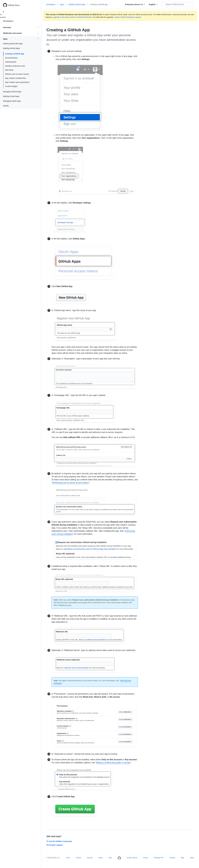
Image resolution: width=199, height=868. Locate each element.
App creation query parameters (17, 82)
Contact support (55, 845)
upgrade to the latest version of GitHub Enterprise (72, 17)
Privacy (78, 858)
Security (90, 858)
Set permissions (11, 58)
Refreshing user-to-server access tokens (71, 483)
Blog (182, 858)
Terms (68, 858)
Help (110, 858)
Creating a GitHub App (15, 54)
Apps (63, 4)
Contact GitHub (132, 858)
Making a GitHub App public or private (113, 763)
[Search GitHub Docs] (178, 4)
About (192, 858)
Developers (8, 21)
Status (101, 858)
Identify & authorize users (15, 66)
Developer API (159, 858)
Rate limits (9, 70)
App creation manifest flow (15, 78)
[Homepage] (119, 858)
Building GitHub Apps (78, 4)
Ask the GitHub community (59, 841)
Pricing (146, 858)
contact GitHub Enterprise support (127, 17)
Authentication (11, 62)
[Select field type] (135, 4)
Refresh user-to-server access (17, 74)
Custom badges (11, 86)
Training (172, 858)
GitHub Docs (14, 5)
